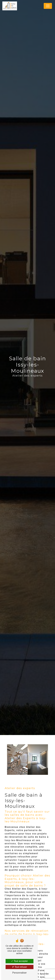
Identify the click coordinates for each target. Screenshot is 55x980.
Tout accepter (19, 961)
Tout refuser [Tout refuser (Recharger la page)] (20, 967)
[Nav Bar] (48, 6)
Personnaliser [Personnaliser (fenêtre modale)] (20, 973)
